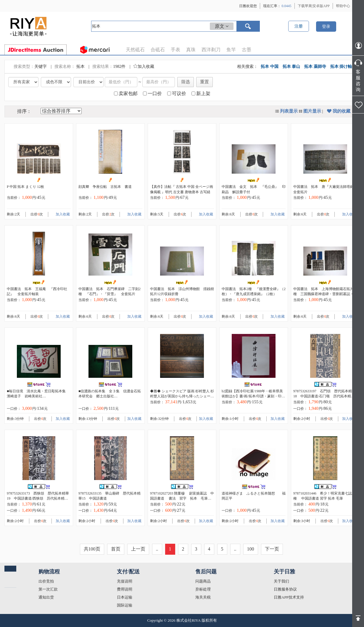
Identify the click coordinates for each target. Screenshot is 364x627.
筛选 (186, 82)
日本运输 (125, 597)
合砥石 (158, 50)
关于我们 (281, 581)
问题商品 (203, 581)
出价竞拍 (46, 581)
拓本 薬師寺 (315, 67)
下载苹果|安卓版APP (314, 6)
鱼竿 (231, 50)
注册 (299, 26)
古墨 (247, 50)
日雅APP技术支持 (289, 597)
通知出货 (46, 597)
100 (251, 549)
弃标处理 (203, 589)
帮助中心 (343, 6)
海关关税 (203, 597)
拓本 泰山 (291, 67)
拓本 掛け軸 (341, 67)
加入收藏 (144, 67)
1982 (117, 67)
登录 (326, 27)
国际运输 (125, 605)
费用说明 (125, 589)
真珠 (191, 50)
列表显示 (289, 111)
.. (157, 549)
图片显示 (312, 111)
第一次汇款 (48, 589)
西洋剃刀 (211, 50)
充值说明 (125, 581)
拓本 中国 (270, 67)
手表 (175, 50)
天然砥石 (135, 50)
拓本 (81, 67)
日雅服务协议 (285, 589)
